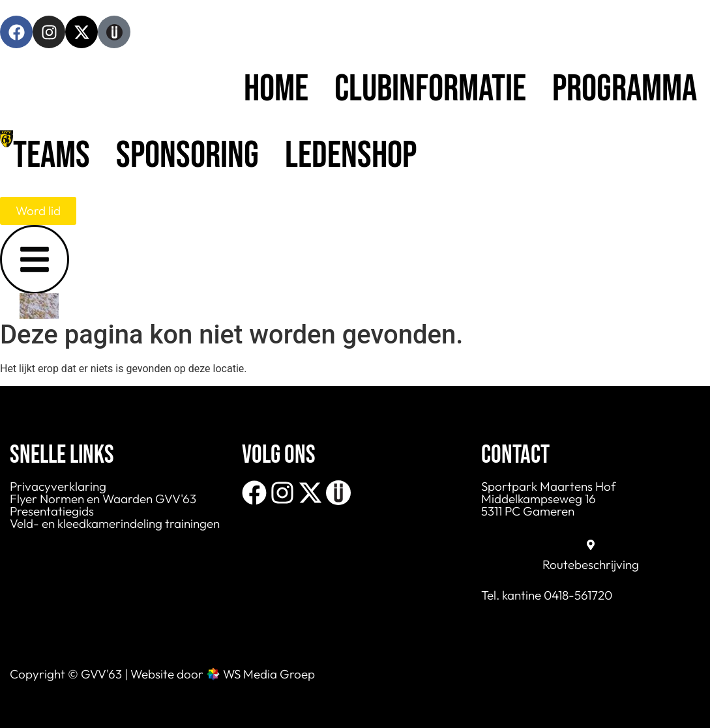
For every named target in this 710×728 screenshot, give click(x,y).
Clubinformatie (430, 89)
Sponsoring (187, 155)
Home (276, 89)
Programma (625, 89)
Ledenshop (351, 155)
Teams (52, 155)
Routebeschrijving (591, 564)
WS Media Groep (269, 674)
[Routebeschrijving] (591, 545)
